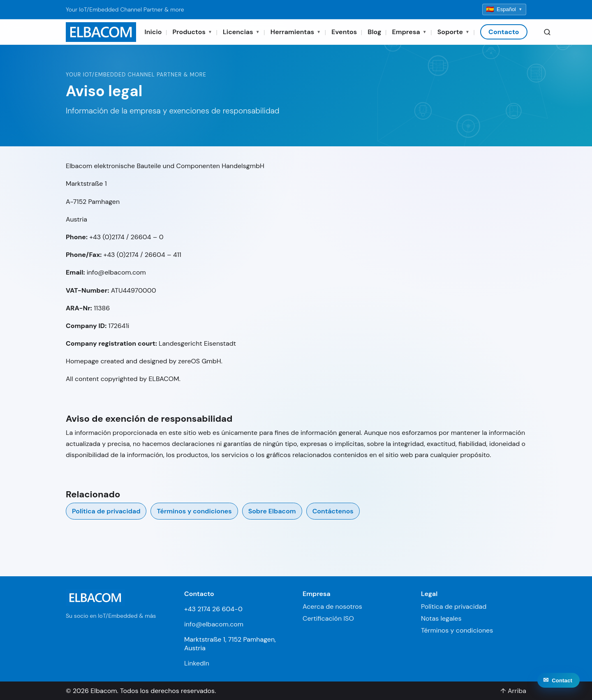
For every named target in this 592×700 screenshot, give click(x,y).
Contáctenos (333, 511)
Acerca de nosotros (332, 606)
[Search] (547, 32)
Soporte (453, 32)
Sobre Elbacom (272, 511)
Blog (374, 32)
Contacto (504, 32)
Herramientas (296, 32)
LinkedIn (197, 663)
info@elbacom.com (214, 624)
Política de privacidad (106, 511)
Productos (192, 32)
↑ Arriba (513, 691)
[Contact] (558, 687)
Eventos (344, 32)
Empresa (409, 32)
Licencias (241, 32)
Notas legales (441, 618)
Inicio (153, 32)
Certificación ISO (328, 618)
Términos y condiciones (194, 511)
